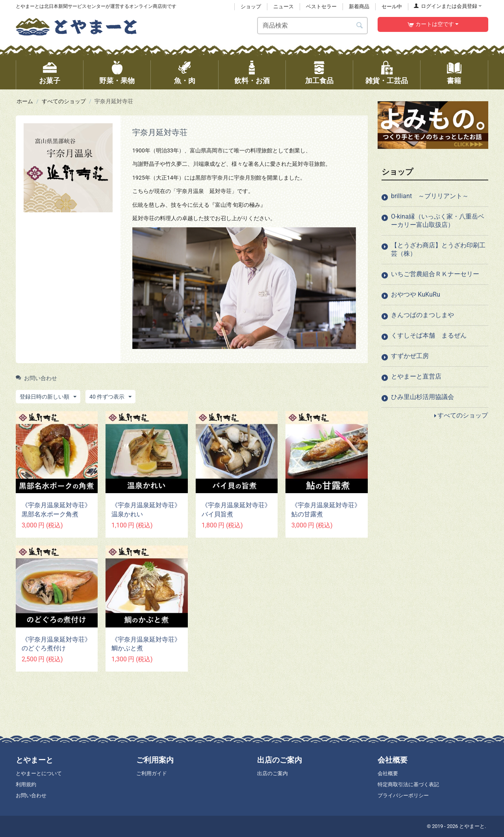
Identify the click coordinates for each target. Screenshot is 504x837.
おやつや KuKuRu (416, 294)
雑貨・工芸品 (387, 81)
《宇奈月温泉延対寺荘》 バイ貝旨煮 (237, 510)
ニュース (283, 6)
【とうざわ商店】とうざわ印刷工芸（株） (438, 249)
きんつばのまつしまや (422, 315)
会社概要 (388, 773)
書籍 (454, 81)
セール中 (392, 6)
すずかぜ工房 (410, 356)
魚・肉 (185, 81)
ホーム (25, 101)
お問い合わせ (36, 378)
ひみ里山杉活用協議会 (422, 397)
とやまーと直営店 (416, 376)
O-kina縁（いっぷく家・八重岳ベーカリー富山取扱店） (438, 221)
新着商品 (359, 6)
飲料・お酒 (252, 81)
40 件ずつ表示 (110, 397)
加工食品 (319, 81)
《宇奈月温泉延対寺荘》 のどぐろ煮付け (57, 644)
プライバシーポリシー (403, 795)
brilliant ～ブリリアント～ (430, 196)
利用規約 (26, 784)
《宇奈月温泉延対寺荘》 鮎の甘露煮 (326, 510)
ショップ (251, 6)
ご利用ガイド (152, 773)
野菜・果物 (117, 81)
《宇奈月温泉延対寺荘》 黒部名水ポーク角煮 (57, 510)
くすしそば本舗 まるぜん (429, 335)
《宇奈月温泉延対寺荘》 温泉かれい (146, 510)
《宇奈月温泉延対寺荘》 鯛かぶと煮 (146, 644)
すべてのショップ (64, 101)
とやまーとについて (39, 773)
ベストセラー (321, 6)
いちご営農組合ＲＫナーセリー (435, 274)
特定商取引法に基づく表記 (408, 784)
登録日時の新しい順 (48, 397)
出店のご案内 (272, 773)
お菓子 (50, 81)
